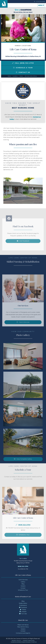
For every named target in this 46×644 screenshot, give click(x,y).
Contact (23, 588)
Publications (23, 605)
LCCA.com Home (39, 1)
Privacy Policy (16, 641)
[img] (13, 63)
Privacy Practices (29, 641)
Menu (42, 6)
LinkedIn (23, 612)
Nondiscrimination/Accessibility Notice (24, 642)
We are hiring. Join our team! (23, 11)
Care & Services (23, 580)
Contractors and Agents (23, 633)
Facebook (23, 607)
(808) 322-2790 (24, 530)
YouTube (23, 614)
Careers (23, 586)
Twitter (23, 610)
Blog (23, 584)
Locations (15, 76)
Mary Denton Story (23, 627)
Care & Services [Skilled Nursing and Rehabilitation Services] (23, 327)
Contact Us (23, 72)
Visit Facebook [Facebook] (23, 246)
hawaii (21, 76)
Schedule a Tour (23, 68)
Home (9, 76)
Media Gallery (23, 603)
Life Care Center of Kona (31, 76)
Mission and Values (23, 625)
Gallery (23, 582)
